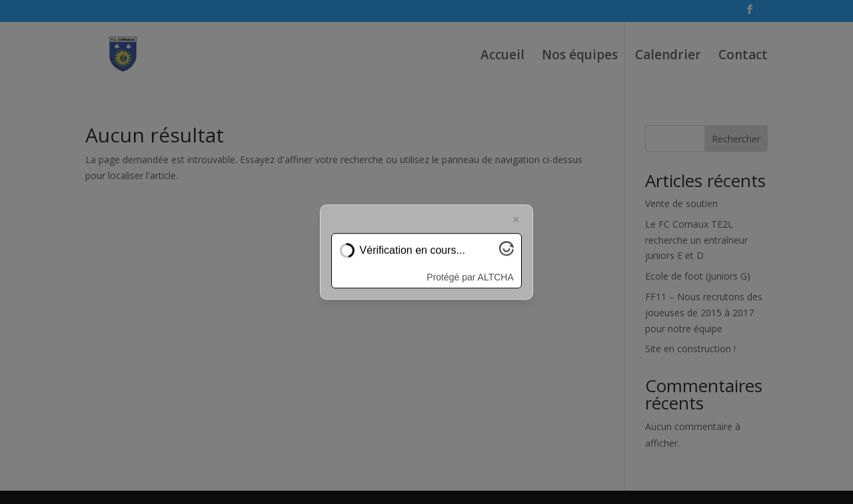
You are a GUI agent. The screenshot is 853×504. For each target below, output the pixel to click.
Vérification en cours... (413, 251)
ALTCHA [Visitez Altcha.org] (496, 277)
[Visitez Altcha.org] (506, 252)
